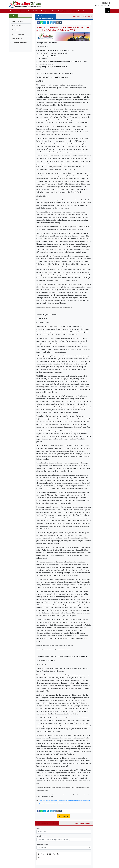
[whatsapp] (42, 23)
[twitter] (45, 23)
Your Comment (42, 844)
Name (39, 828)
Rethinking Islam (17, 21)
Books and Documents (19, 43)
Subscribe (82, 11)
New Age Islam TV (47, 11)
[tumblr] (61, 23)
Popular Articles (17, 38)
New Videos (16, 30)
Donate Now (64, 816)
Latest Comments (18, 34)
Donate (65, 11)
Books (58, 11)
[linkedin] (48, 23)
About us (28, 11)
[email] (58, 23)
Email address (42, 836)
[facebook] (38, 23)
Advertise (73, 11)
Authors (19, 11)
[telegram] (51, 23)
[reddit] (54, 23)
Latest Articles (16, 26)
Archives (36, 11)
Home (12, 11)
